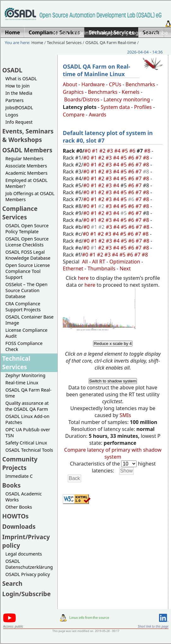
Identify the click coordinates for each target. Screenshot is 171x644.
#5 (126, 151)
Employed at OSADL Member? (27, 183)
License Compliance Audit (26, 333)
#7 (139, 158)
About (70, 84)
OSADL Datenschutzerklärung (29, 564)
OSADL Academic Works (24, 497)
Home (60, 33)
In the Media (19, 93)
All (85, 262)
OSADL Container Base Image (29, 320)
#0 (88, 151)
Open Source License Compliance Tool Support (28, 271)
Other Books (19, 507)
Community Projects (20, 463)
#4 (118, 151)
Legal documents (24, 554)
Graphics (73, 92)
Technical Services (64, 42)
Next (125, 268)
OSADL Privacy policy (28, 574)
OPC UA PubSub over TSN (28, 432)
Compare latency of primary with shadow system (113, 453)
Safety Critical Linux (26, 443)
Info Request (19, 122)
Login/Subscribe (149, 33)
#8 (148, 151)
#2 (103, 151)
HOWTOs (15, 516)
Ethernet (73, 268)
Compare (74, 115)
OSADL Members (27, 150)
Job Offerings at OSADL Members (30, 196)
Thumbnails (101, 268)
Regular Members (24, 158)
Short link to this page (153, 626)
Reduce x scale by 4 (113, 344)
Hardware (93, 84)
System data (115, 107)
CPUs (115, 84)
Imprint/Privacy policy (98, 33)
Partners (15, 100)
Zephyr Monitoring (25, 375)
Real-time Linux (22, 383)
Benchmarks (140, 84)
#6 (133, 151)
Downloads (19, 526)
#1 (96, 151)
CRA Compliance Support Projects (23, 307)
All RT (99, 262)
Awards (97, 115)
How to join (18, 86)
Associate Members (26, 166)
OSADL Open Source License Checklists (27, 242)
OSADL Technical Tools (29, 450)
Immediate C (19, 476)
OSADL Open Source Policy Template (27, 229)
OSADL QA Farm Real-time (111, 42)
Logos (12, 115)
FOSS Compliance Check (24, 346)
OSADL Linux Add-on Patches (27, 419)
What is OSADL (21, 79)
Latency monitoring (127, 99)
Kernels (131, 92)
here (83, 278)
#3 (111, 151)
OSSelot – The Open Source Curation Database (26, 290)
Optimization (125, 262)
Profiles (143, 107)
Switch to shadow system (113, 381)
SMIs (125, 415)
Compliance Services (20, 213)
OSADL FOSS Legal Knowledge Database (28, 255)
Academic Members (26, 173)
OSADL (12, 70)
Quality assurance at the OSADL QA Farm (27, 406)
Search (12, 583)
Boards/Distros (82, 99)
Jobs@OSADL (19, 107)
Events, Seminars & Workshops (28, 135)
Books (11, 485)
